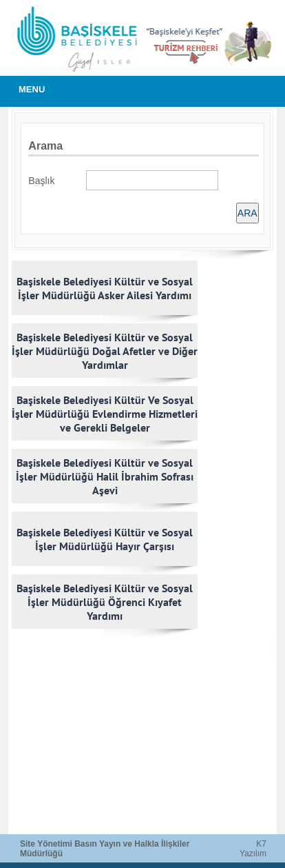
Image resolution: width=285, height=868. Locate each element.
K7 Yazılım (253, 849)
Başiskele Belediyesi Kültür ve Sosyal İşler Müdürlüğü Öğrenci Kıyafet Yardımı (105, 602)
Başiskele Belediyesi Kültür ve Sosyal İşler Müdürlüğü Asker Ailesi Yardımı (105, 288)
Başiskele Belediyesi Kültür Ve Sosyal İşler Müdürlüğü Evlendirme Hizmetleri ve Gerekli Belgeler (105, 414)
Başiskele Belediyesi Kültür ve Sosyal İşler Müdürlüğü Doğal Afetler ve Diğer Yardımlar (105, 351)
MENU (32, 89)
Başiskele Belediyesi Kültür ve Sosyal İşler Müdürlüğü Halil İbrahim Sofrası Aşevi (105, 476)
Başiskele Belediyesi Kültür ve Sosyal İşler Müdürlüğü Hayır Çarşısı (105, 539)
